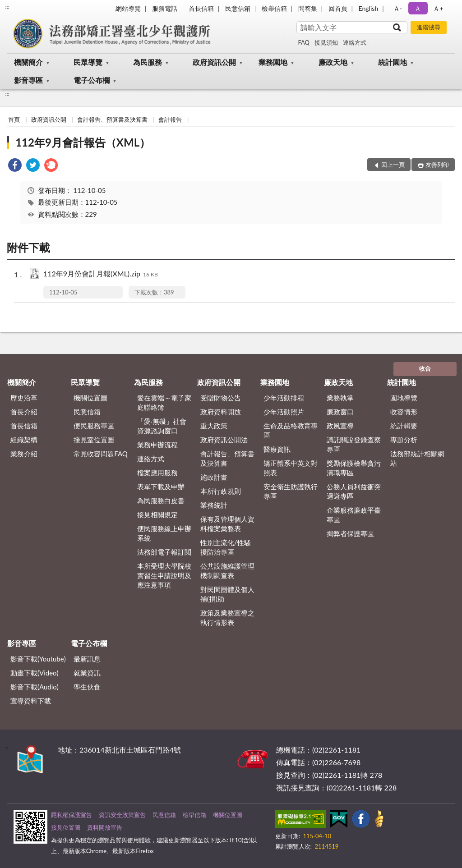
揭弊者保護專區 (350, 533)
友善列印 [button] (437, 165)
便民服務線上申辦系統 (164, 533)
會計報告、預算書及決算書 (112, 119)
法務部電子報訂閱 (164, 552)
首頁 (14, 119)
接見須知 (326, 42)
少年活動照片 (284, 412)
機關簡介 (28, 62)
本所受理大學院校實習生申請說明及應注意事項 (164, 575)
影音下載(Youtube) (38, 659)
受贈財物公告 (221, 398)
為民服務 (148, 62)
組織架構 (24, 440)
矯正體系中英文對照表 (291, 468)
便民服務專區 (94, 426)
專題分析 (404, 440)
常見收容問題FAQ (101, 454)
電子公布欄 (92, 80)
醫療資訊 (277, 449)
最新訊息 (87, 659)
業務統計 (214, 505)
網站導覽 (128, 8)
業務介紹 (24, 454)
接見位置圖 (66, 827)
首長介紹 (24, 412)
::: (7, 7)
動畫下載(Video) (35, 673)
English (369, 8)
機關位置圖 (90, 398)
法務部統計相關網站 (417, 458)
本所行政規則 (221, 491)
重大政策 (214, 426)
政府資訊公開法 (224, 440)
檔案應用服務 (157, 473)
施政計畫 (214, 477)
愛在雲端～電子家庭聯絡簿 (164, 402)
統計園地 (393, 62)
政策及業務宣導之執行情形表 (227, 618)
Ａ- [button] (398, 8)
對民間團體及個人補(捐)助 (227, 594)
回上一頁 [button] (393, 165)
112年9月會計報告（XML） (83, 142)
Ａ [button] (418, 8)
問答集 (308, 8)
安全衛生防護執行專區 (291, 491)
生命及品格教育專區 (291, 430)
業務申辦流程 (157, 445)
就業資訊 (87, 673)
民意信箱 (238, 8)
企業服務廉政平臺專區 (354, 515)
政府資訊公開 (214, 62)
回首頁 (338, 8)
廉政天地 (333, 62)
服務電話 (165, 8)
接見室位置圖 (94, 440)
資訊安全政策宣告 (122, 815)
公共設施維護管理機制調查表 (227, 571)
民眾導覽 (88, 62)
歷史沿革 (24, 398)
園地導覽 (404, 398)
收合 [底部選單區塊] (425, 368)
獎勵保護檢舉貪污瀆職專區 (354, 468)
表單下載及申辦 (161, 487)
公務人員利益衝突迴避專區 (354, 491)
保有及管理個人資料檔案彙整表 (227, 524)
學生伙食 (87, 687)
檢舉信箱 (274, 8)
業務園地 (273, 62)
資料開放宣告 (105, 827)
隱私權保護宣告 (72, 815)
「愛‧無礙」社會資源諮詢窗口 (162, 426)
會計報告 (170, 119)
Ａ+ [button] (438, 8)
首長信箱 (201, 8)
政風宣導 (340, 426)
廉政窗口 (340, 412)
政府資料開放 (221, 412)
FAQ (304, 42)
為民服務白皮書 (161, 501)
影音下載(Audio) (35, 687)
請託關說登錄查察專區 (354, 444)
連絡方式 (355, 42)
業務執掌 (340, 398)
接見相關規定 (157, 514)
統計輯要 (404, 426)
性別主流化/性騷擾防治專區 (226, 547)
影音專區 (28, 80)
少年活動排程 (284, 398)
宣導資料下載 (31, 701)
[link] (15, 166)
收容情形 (404, 412)
